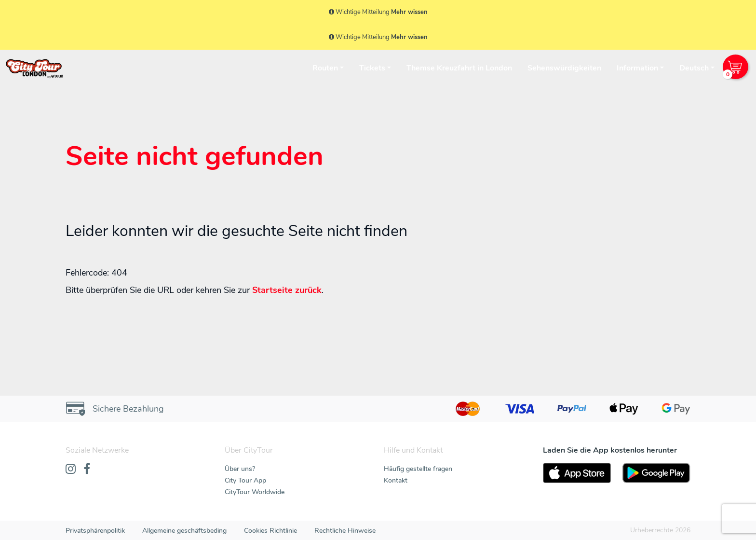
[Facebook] (87, 470)
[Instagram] (71, 470)
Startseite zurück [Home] (287, 290)
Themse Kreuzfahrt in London (459, 68)
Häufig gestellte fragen (418, 469)
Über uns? (240, 469)
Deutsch (694, 68)
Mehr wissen (409, 12)
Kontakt (396, 480)
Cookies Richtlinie (270, 531)
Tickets (372, 68)
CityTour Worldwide (255, 492)
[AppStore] (577, 473)
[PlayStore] (656, 473)
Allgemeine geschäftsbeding (184, 531)
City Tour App (245, 480)
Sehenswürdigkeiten (564, 68)
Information (637, 68)
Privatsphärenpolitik (95, 531)
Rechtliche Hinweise (345, 531)
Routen (325, 68)
